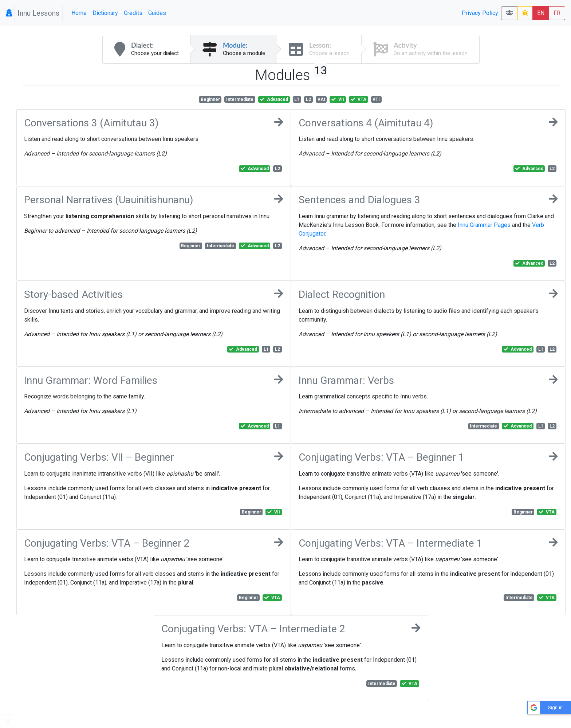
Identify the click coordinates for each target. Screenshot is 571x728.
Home (79, 13)
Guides (157, 13)
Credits (133, 13)
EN (541, 13)
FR (557, 13)
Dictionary (105, 13)
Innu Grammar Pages (484, 225)
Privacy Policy (480, 13)
